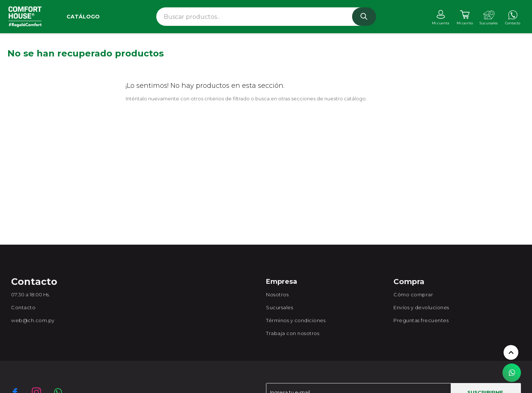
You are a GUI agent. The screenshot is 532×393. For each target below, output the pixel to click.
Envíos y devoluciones (421, 307)
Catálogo (83, 17)
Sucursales (279, 307)
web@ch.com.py (33, 320)
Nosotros (277, 294)
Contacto (23, 307)
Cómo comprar (413, 294)
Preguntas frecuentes (421, 320)
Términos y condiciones (296, 320)
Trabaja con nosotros (293, 333)
